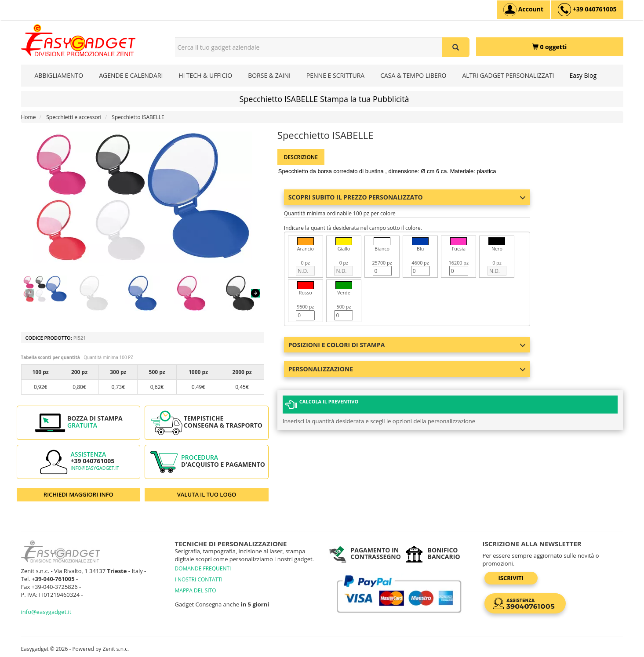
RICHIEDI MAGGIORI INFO (78, 494)
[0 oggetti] (550, 47)
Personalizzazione (407, 369)
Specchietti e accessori (74, 117)
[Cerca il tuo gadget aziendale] (456, 47)
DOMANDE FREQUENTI (203, 568)
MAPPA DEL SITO (196, 590)
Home (29, 117)
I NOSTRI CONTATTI (199, 579)
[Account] (523, 10)
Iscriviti (511, 578)
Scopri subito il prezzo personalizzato (407, 197)
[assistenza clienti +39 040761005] (587, 10)
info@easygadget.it (95, 468)
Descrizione (301, 157)
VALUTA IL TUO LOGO (207, 494)
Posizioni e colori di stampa (407, 345)
